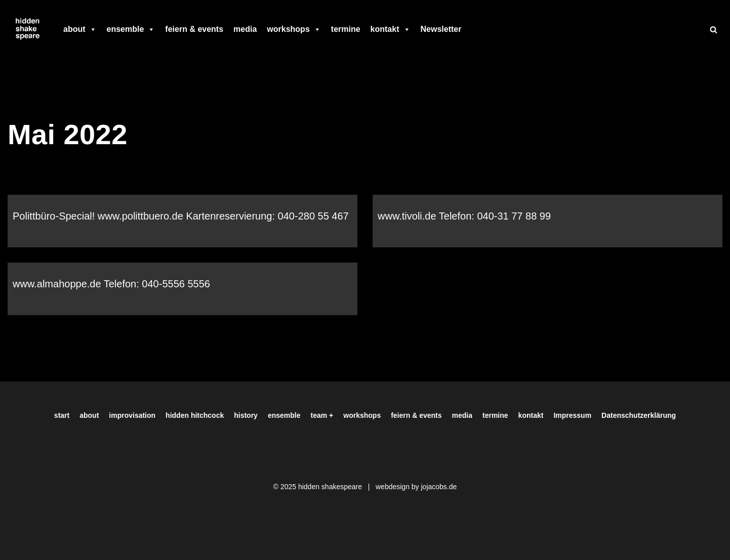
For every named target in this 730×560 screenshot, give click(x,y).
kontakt (391, 29)
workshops (294, 29)
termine (346, 29)
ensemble (131, 29)
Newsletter (441, 29)
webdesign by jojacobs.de (416, 487)
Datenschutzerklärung (639, 415)
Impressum (572, 415)
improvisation (132, 415)
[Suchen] (714, 30)
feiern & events (194, 29)
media (245, 29)
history (246, 415)
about (80, 29)
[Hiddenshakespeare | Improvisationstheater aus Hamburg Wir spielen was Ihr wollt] (28, 29)
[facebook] (471, 29)
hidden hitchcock (195, 415)
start (62, 415)
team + (322, 415)
